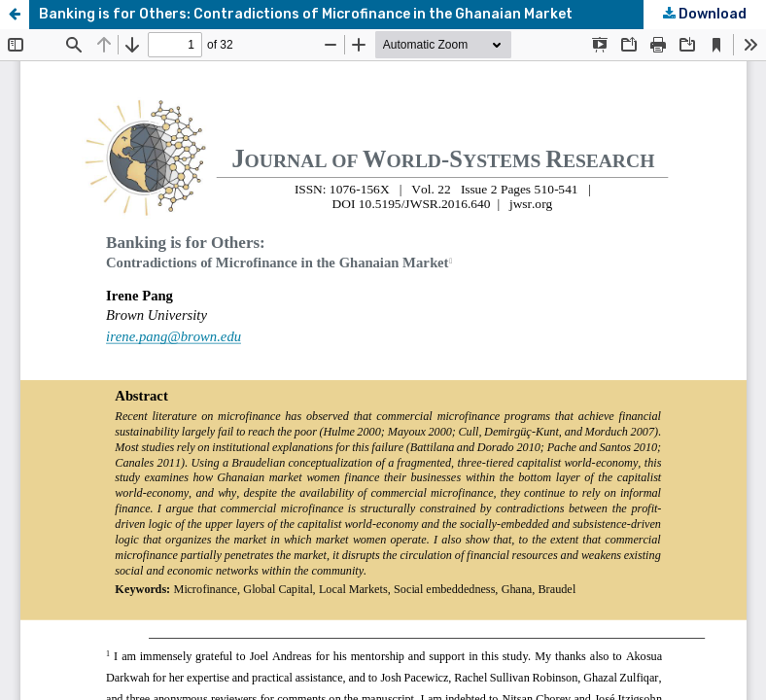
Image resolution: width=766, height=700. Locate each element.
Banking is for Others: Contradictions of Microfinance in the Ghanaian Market (306, 14)
